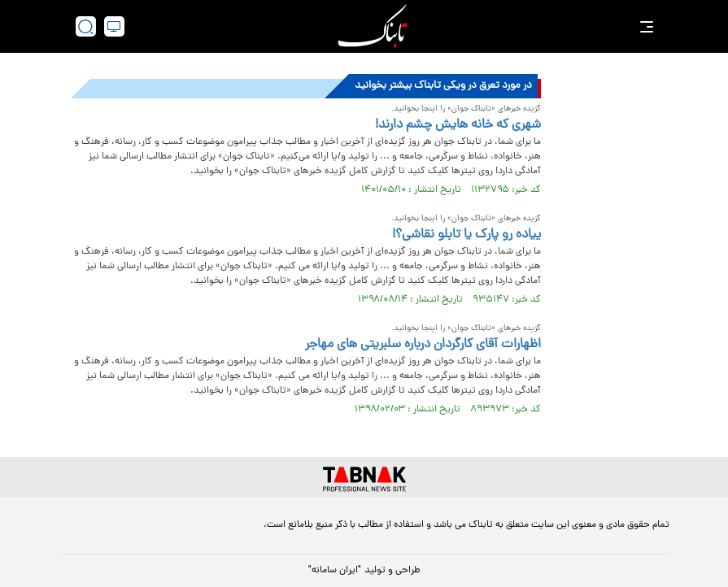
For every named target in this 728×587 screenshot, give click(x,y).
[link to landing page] (373, 26)
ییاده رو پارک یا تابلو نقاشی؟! (466, 235)
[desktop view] (114, 26)
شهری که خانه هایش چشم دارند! (458, 125)
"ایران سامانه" (335, 571)
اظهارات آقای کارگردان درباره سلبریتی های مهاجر (423, 345)
